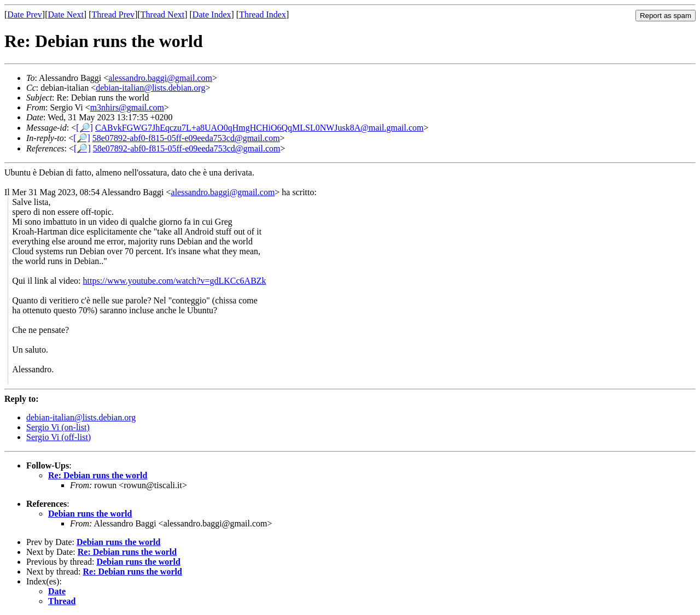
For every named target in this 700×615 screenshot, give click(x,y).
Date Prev (25, 14)
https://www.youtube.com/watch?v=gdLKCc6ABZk (175, 281)
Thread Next (162, 14)
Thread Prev (113, 14)
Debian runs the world (90, 514)
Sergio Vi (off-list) (59, 437)
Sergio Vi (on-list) (58, 427)
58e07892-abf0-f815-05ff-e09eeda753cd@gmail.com (186, 138)
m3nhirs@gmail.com (127, 107)
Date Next (66, 14)
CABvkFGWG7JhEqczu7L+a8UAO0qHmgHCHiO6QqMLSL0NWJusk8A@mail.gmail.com (259, 128)
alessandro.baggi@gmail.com (160, 78)
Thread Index (262, 14)
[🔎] (84, 128)
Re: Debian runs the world (98, 475)
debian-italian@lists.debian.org (150, 88)
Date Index (212, 14)
